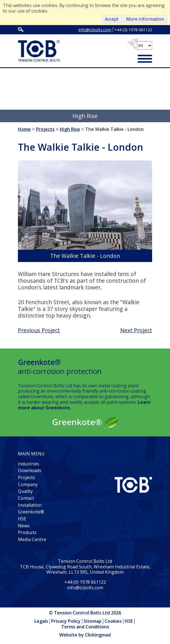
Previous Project (39, 330)
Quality (25, 491)
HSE (22, 519)
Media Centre (32, 539)
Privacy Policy (66, 621)
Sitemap (93, 621)
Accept (112, 19)
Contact (26, 498)
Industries (29, 464)
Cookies (113, 621)
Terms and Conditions (85, 627)
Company (28, 484)
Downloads (30, 470)
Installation (30, 505)
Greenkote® (31, 512)
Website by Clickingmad (85, 635)
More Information (145, 19)
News (24, 526)
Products (27, 532)
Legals (41, 621)
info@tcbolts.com (95, 30)
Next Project (136, 330)
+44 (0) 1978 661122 (133, 30)
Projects (26, 477)
